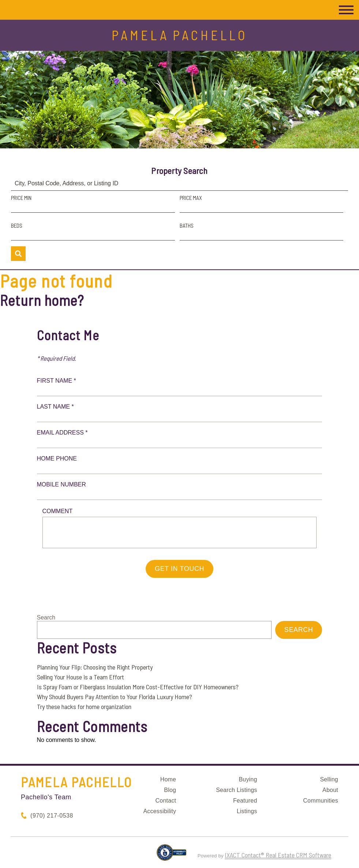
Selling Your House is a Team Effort (81, 677)
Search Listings (236, 790)
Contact (166, 801)
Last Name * (55, 407)
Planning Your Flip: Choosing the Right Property (95, 667)
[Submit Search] (18, 254)
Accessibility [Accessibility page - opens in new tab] (160, 811)
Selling (329, 779)
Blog (170, 790)
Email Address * (62, 433)
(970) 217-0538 (52, 816)
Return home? (42, 300)
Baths (187, 225)
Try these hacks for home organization (84, 706)
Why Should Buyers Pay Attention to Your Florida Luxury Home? (115, 697)
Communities (321, 801)
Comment (58, 511)
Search (46, 617)
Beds (17, 225)
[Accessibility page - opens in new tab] (171, 856)
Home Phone (57, 458)
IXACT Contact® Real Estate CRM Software (278, 855)
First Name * (57, 381)
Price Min (21, 198)
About (330, 790)
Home (168, 779)
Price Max (191, 198)
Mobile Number (61, 484)
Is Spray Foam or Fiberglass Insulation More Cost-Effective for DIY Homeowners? (138, 687)
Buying (248, 779)
